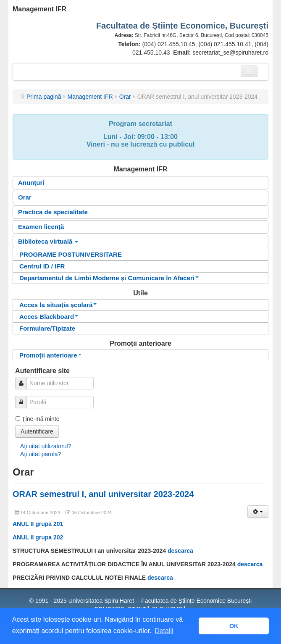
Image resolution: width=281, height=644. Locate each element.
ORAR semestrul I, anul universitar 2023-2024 (103, 494)
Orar (125, 97)
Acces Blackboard (49, 317)
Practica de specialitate (53, 212)
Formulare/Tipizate (47, 328)
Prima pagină (44, 97)
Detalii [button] (164, 631)
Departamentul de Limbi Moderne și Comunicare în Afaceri (109, 278)
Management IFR (90, 97)
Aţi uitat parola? (41, 454)
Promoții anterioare (50, 355)
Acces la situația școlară (58, 305)
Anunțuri (31, 183)
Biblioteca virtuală (48, 241)
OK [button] (234, 626)
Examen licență (41, 227)
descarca (180, 551)
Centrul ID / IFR (42, 266)
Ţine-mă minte (41, 419)
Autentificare (37, 431)
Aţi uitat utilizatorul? (46, 446)
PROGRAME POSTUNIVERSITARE (71, 254)
